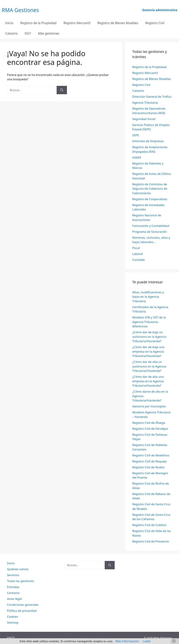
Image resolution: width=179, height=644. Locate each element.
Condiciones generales (23, 605)
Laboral (138, 254)
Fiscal (136, 248)
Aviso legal (14, 599)
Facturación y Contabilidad (151, 226)
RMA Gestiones (20, 10)
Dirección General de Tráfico (152, 97)
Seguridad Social (144, 119)
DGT (28, 33)
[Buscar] (62, 90)
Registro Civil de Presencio (151, 541)
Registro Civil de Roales (148, 467)
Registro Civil (155, 23)
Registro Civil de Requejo (150, 461)
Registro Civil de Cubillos (149, 525)
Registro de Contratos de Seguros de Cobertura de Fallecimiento (150, 189)
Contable (139, 260)
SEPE (136, 135)
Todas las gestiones (21, 581)
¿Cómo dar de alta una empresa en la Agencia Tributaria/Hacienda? (148, 381)
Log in (11, 637)
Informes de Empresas (148, 141)
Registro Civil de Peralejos (150, 429)
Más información (127, 641)
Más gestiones (49, 33)
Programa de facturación (150, 232)
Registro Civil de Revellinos (151, 455)
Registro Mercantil (77, 23)
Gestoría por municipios (149, 406)
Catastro (11, 33)
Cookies (12, 617)
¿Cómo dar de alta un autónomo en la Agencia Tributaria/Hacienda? (149, 366)
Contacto (13, 593)
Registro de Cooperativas (150, 199)
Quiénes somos (18, 569)
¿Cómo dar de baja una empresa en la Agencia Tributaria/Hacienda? (148, 351)
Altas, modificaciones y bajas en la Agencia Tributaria (148, 297)
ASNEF (137, 157)
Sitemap (13, 622)
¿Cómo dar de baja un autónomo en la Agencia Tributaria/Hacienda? (149, 337)
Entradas (13, 587)
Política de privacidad (22, 611)
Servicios (13, 575)
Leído (147, 641)
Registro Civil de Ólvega (149, 423)
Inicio (9, 23)
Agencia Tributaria (145, 103)
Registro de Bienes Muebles (118, 23)
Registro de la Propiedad (38, 23)
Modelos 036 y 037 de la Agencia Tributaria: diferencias (149, 322)
